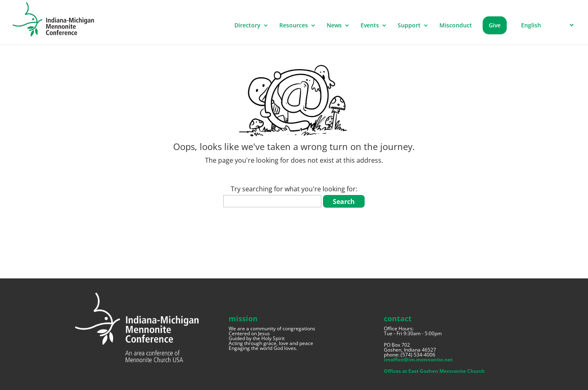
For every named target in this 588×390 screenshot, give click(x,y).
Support (409, 26)
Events (370, 26)
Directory (247, 26)
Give (495, 25)
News (334, 26)
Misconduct (456, 26)
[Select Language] (546, 25)
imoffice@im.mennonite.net (418, 360)
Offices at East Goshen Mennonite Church (434, 371)
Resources (294, 26)
